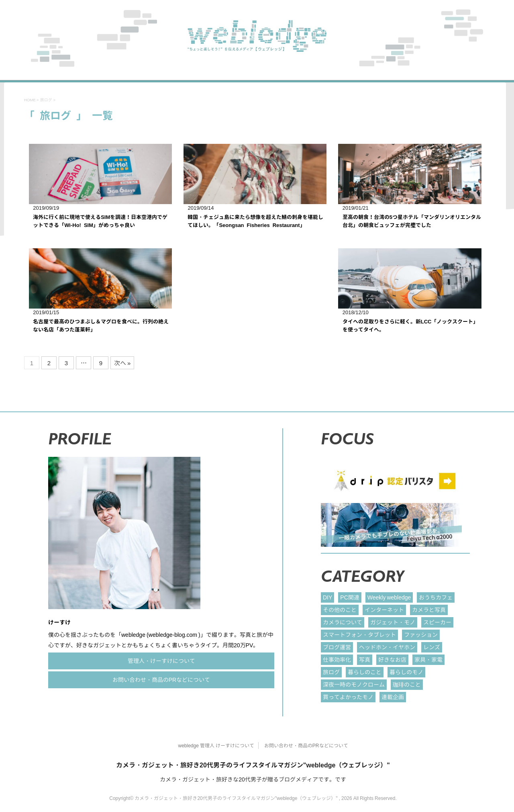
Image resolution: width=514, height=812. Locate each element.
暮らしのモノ (406, 672)
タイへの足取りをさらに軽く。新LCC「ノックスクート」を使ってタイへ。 (411, 325)
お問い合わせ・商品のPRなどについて (161, 680)
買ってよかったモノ (348, 697)
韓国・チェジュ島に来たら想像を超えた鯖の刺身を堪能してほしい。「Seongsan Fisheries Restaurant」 (255, 221)
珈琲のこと (407, 684)
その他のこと (340, 610)
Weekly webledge (389, 597)
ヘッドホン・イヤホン (387, 647)
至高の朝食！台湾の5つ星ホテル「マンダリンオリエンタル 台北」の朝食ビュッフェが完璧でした (412, 221)
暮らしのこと (365, 672)
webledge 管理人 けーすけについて (216, 746)
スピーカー (437, 622)
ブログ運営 (337, 647)
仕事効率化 (337, 660)
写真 (365, 660)
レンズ (432, 647)
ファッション (421, 635)
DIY (327, 597)
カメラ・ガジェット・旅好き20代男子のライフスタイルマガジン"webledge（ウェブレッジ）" (253, 765)
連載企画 (393, 697)
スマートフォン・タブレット (359, 635)
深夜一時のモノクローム (354, 684)
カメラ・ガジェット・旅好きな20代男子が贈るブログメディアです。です (253, 779)
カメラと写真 (429, 610)
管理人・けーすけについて (161, 661)
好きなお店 (392, 660)
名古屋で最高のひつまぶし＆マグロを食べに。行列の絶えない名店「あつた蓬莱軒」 (101, 325)
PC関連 (350, 597)
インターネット (384, 610)
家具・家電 (428, 660)
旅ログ (331, 672)
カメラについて (343, 622)
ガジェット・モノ (393, 622)
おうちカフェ (436, 597)
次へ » (122, 363)
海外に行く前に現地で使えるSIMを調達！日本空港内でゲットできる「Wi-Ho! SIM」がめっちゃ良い (100, 221)
